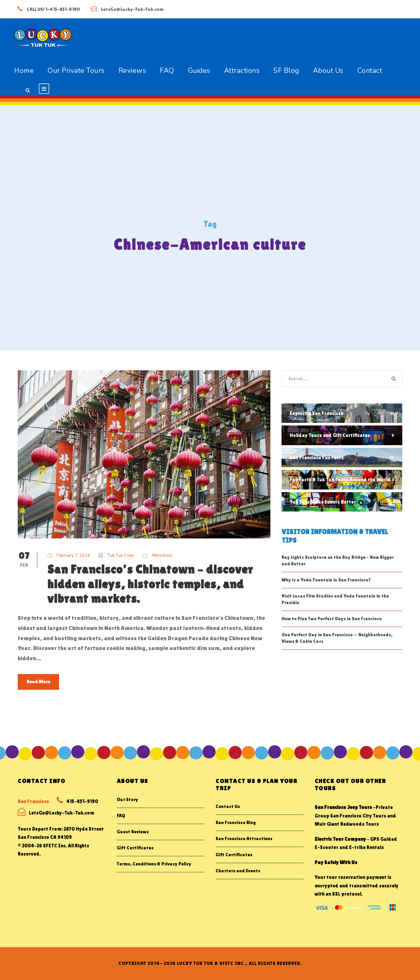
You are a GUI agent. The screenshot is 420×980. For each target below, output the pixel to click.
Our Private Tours (76, 71)
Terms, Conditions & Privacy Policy (154, 864)
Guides (199, 71)
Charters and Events (238, 871)
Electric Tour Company (340, 839)
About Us (328, 71)
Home (24, 71)
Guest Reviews (133, 832)
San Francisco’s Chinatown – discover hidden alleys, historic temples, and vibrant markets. (150, 584)
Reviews (132, 71)
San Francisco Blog (236, 822)
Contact (370, 71)
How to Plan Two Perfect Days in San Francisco (332, 619)
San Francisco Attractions (244, 838)
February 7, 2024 (73, 555)
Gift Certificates (135, 848)
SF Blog (286, 71)
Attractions (242, 71)
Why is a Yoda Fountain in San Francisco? (326, 580)
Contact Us (228, 806)
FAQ (167, 71)
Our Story (127, 799)
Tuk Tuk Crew (121, 555)
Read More (38, 682)
